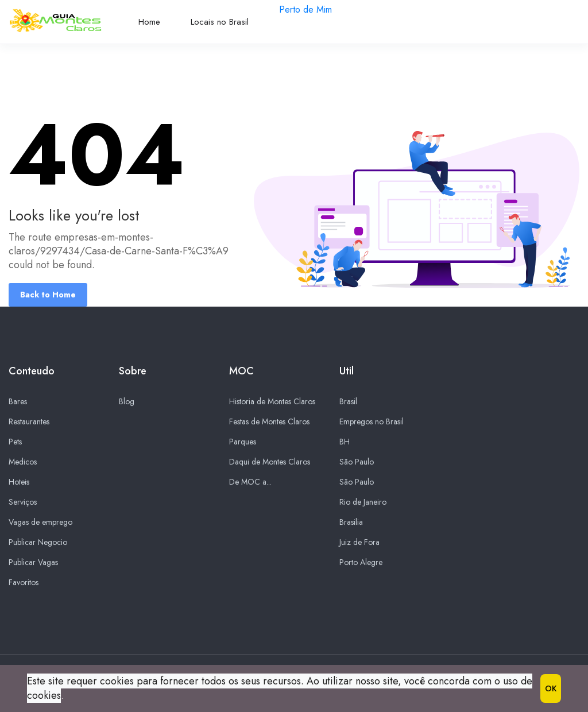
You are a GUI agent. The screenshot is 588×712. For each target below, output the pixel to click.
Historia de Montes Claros (272, 402)
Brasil (348, 402)
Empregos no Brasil (372, 422)
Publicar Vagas (33, 563)
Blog (127, 402)
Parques (243, 442)
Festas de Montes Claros (269, 422)
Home (149, 22)
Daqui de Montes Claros (270, 462)
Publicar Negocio (38, 543)
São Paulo (357, 462)
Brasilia (351, 523)
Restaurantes (29, 422)
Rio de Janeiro (363, 502)
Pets (15, 442)
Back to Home (48, 295)
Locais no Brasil (220, 22)
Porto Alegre (361, 563)
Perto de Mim (305, 9)
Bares (18, 402)
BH (345, 442)
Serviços (23, 502)
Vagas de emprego (40, 523)
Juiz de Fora (359, 543)
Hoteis (19, 482)
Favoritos (24, 583)
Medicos (23, 462)
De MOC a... (250, 482)
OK (551, 688)
